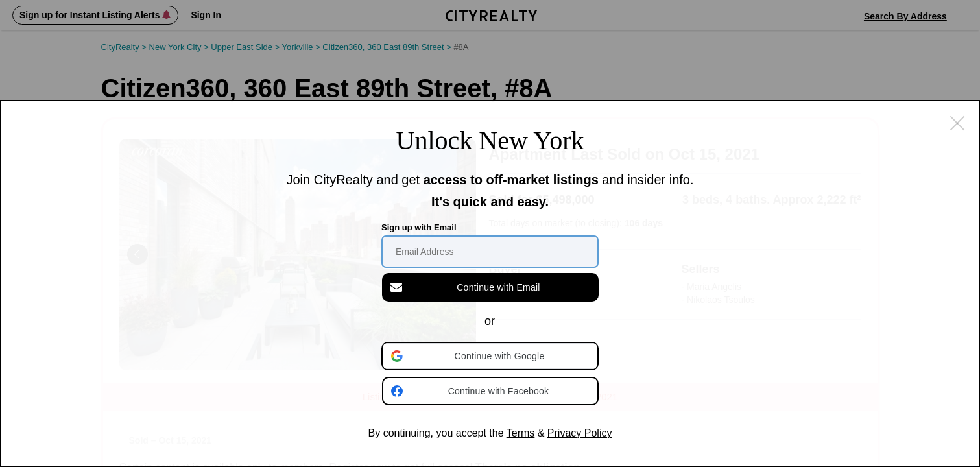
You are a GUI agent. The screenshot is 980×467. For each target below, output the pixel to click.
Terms (521, 433)
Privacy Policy (580, 433)
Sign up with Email (419, 227)
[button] (491, 356)
